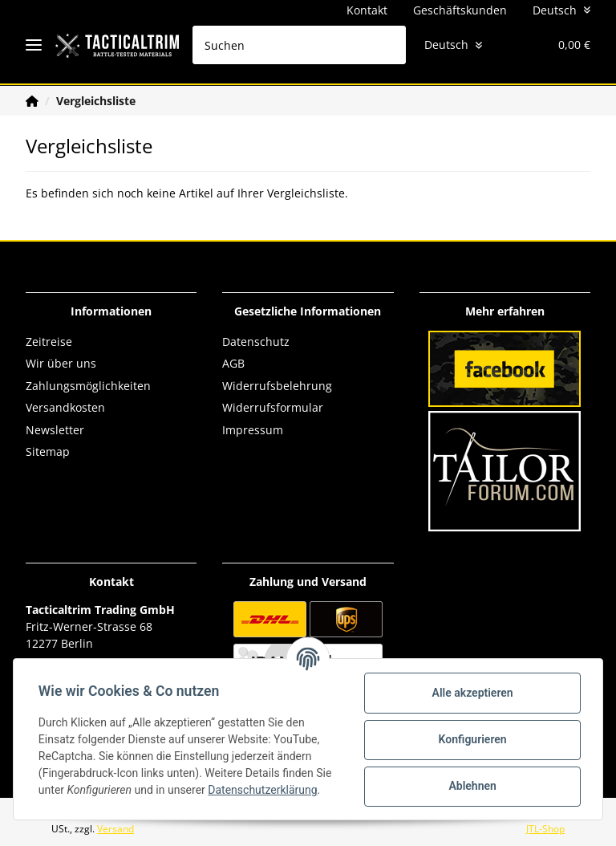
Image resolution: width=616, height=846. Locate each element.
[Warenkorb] (559, 45)
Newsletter (55, 430)
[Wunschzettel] (512, 45)
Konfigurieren (471, 739)
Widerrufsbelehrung (277, 386)
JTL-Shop (545, 829)
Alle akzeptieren (471, 693)
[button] (481, 45)
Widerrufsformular (273, 407)
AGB (233, 363)
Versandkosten (65, 407)
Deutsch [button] (555, 10)
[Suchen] (288, 45)
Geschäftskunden (460, 10)
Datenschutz (256, 342)
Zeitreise (49, 342)
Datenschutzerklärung (263, 790)
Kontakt (367, 10)
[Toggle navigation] (34, 45)
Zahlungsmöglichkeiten (88, 386)
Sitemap (48, 451)
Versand (115, 829)
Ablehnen (471, 786)
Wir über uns (61, 363)
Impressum (253, 430)
